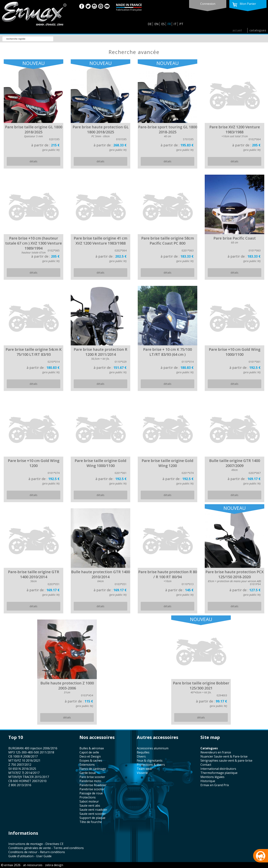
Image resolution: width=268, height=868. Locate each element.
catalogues (258, 30)
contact (206, 765)
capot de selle (89, 752)
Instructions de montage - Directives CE (36, 844)
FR (169, 24)
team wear (145, 769)
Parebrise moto (90, 781)
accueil (237, 30)
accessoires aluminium (153, 748)
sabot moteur (89, 801)
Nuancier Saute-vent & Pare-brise (224, 756)
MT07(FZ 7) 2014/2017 (24, 773)
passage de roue (91, 793)
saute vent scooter (93, 814)
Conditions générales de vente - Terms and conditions (46, 848)
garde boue (88, 773)
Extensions (87, 765)
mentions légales (212, 777)
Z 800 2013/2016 (20, 785)
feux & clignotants (150, 760)
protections (88, 797)
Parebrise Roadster (93, 785)
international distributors (218, 769)
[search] (28, 39)
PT (181, 24)
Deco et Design (90, 756)
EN (157, 24)
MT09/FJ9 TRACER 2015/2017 (29, 777)
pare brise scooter (92, 777)
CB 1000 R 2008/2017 (23, 756)
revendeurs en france (216, 752)
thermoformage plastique (219, 773)
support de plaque (92, 818)
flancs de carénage (93, 769)
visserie (142, 773)
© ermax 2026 (11, 865)
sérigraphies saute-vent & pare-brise (226, 760)
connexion (208, 4)
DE (150, 24)
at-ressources (33, 865)
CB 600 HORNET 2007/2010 (27, 781)
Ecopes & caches (91, 760)
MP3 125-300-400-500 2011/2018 (31, 752)
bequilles (143, 752)
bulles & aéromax (92, 748)
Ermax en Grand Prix (215, 785)
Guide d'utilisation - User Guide (30, 856)
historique (208, 781)
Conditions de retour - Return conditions (37, 852)
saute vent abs (90, 806)
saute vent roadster (93, 810)
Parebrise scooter (92, 789)
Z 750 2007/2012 (20, 765)
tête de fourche (91, 822)
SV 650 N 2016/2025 (22, 769)
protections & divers (151, 765)
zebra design (54, 865)
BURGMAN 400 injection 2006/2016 (33, 748)
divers (141, 756)
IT (175, 24)
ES (163, 24)
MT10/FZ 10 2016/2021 (24, 760)
